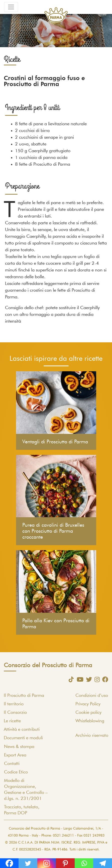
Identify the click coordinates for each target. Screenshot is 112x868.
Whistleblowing (90, 721)
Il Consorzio (15, 713)
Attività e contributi (22, 730)
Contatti (12, 764)
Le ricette (12, 721)
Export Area (15, 755)
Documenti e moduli (23, 738)
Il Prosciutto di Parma (24, 696)
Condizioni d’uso (92, 696)
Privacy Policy (88, 704)
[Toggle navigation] (11, 7)
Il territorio (14, 704)
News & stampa (19, 747)
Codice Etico (16, 772)
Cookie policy (88, 713)
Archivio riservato (92, 736)
